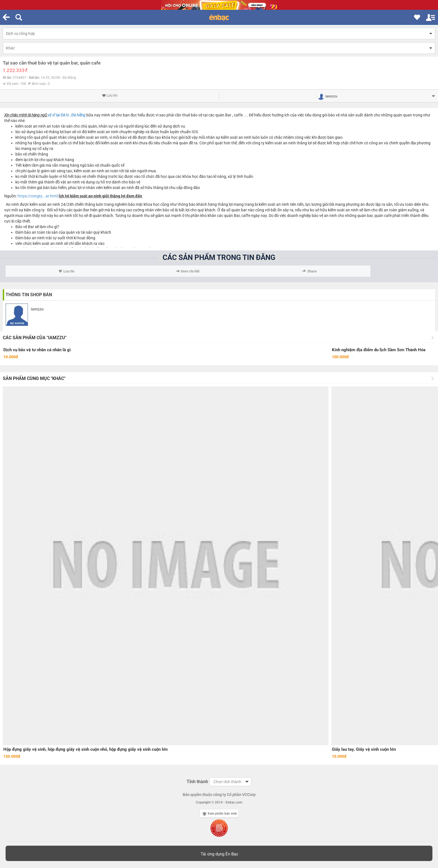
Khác (10, 48)
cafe (63, 143)
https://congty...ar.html (38, 196)
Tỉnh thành (197, 782)
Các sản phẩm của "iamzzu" (35, 338)
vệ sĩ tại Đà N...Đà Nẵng (66, 115)
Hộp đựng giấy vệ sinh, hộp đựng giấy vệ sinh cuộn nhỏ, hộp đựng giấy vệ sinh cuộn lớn (85, 749)
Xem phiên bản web (220, 814)
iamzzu (37, 309)
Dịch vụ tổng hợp (20, 34)
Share (310, 271)
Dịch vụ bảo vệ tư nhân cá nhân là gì (37, 350)
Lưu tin (110, 95)
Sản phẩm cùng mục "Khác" (34, 378)
